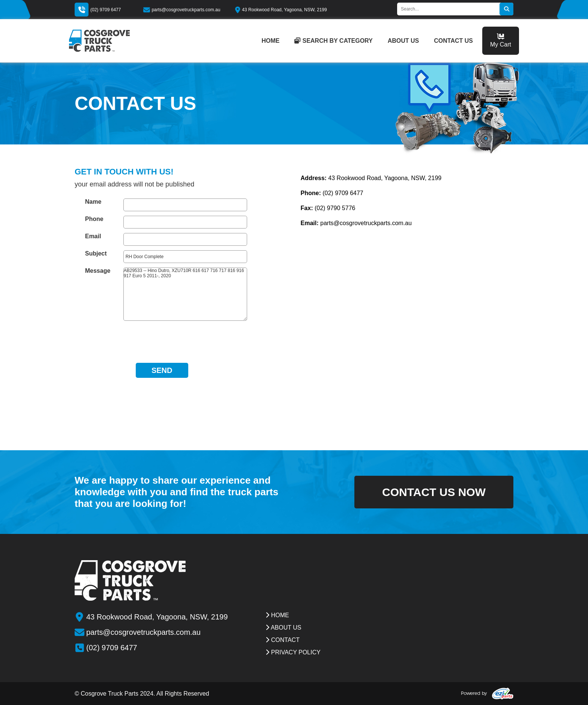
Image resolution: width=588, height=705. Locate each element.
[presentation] (162, 340)
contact (283, 640)
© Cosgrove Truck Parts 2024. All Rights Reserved (142, 694)
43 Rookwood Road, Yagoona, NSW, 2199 (281, 10)
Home (277, 615)
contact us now (434, 492)
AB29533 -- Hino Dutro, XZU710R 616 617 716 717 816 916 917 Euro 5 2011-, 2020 (185, 294)
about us (403, 41)
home (270, 41)
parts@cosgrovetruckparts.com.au (182, 10)
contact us (453, 41)
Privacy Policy (293, 652)
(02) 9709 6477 (106, 10)
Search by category (333, 41)
